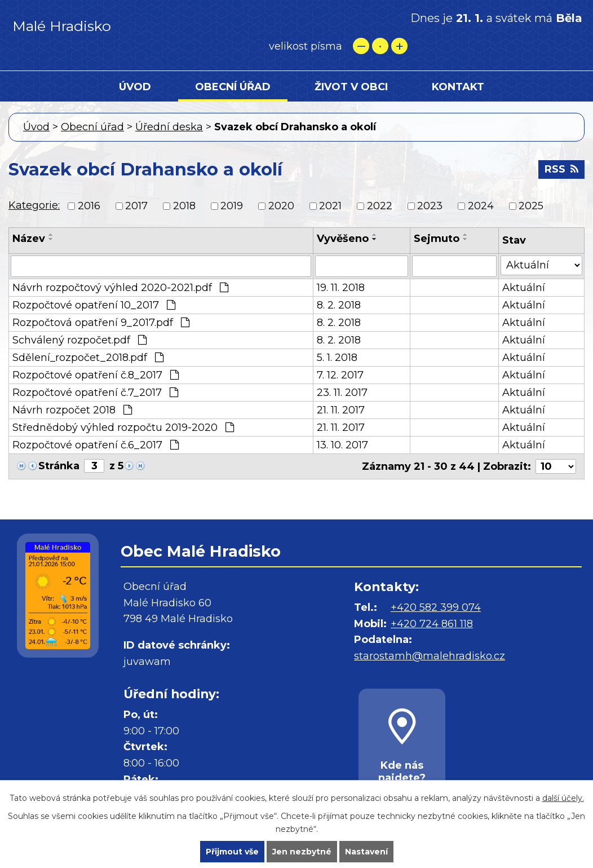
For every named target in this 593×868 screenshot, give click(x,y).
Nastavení (366, 852)
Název (29, 239)
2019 (232, 206)
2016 (89, 206)
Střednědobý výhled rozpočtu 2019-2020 (123, 428)
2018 (184, 206)
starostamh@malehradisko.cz (430, 656)
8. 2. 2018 (339, 305)
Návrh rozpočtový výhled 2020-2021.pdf (120, 288)
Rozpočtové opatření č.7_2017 (95, 393)
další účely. (563, 798)
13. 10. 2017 (342, 445)
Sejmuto (437, 239)
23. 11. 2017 (342, 393)
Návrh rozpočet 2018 (72, 410)
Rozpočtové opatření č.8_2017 (96, 375)
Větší (399, 46)
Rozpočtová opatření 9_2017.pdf (101, 323)
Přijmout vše (232, 852)
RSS (561, 169)
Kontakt (458, 87)
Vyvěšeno (343, 239)
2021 (330, 206)
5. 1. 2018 (337, 358)
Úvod (135, 87)
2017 (136, 206)
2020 (281, 206)
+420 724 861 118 (432, 624)
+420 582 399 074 (436, 607)
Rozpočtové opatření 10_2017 (94, 305)
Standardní (380, 46)
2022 (380, 206)
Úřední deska (169, 127)
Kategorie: (34, 205)
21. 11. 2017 (341, 410)
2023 (430, 206)
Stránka (59, 466)
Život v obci (351, 87)
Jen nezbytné (302, 852)
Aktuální (524, 288)
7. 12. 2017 (340, 375)
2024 (481, 206)
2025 (531, 206)
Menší (361, 46)
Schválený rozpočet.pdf (79, 340)
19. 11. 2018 (341, 288)
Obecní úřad (233, 87)
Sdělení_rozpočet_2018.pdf (88, 358)
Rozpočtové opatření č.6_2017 (96, 445)
